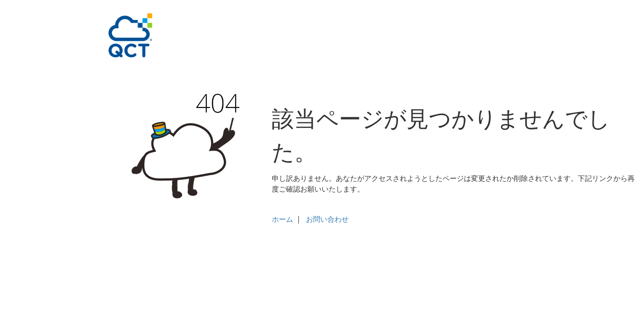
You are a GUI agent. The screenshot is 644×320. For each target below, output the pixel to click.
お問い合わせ (327, 219)
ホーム (282, 219)
